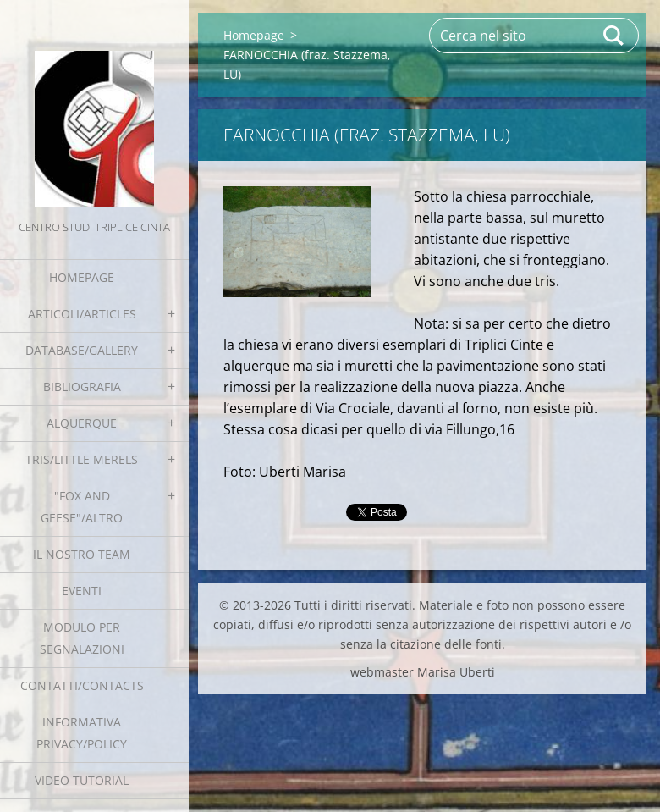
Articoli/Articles (82, 314)
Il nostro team (82, 554)
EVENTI (82, 591)
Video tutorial (82, 780)
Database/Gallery (82, 350)
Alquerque (82, 423)
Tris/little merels (82, 459)
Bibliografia (82, 387)
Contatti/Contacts (82, 685)
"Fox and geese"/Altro (82, 507)
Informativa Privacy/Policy (82, 733)
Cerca (614, 36)
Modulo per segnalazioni (82, 638)
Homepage (82, 277)
